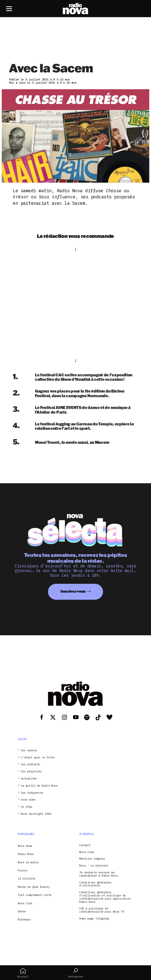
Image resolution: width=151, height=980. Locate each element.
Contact (85, 845)
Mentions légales (92, 859)
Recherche (76, 973)
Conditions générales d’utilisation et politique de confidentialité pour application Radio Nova (105, 897)
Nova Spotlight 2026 (36, 814)
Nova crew (86, 852)
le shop (27, 807)
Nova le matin (28, 862)
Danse (22, 911)
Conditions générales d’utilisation (95, 884)
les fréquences (32, 793)
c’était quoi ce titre (38, 757)
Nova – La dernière (94, 866)
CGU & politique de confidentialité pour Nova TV (102, 910)
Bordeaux (24, 919)
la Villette (27, 878)
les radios (29, 750)
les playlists (31, 771)
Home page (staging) (94, 919)
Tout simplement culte (35, 895)
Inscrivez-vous (73, 591)
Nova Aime (25, 846)
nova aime (28, 800)
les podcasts (30, 764)
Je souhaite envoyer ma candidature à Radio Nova (98, 874)
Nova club (25, 903)
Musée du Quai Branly (34, 887)
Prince (23, 870)
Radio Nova (26, 854)
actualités (29, 779)
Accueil (23, 973)
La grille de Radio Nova (39, 786)
